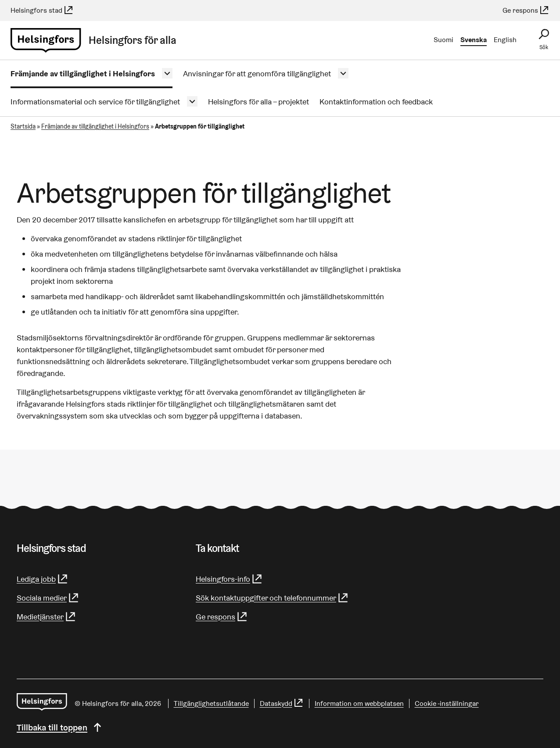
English (505, 40)
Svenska (474, 40)
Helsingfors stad (42, 10)
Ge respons (526, 10)
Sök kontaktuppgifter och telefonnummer (272, 598)
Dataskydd (282, 703)
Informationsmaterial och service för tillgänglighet (95, 102)
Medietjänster (47, 617)
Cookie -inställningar (447, 703)
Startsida (23, 126)
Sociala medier (48, 598)
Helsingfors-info (229, 579)
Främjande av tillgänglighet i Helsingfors (83, 73)
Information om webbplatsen (359, 703)
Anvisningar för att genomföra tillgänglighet (257, 73)
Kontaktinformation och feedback (376, 102)
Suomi (443, 40)
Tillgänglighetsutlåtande (211, 703)
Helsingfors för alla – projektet (258, 102)
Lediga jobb (43, 579)
